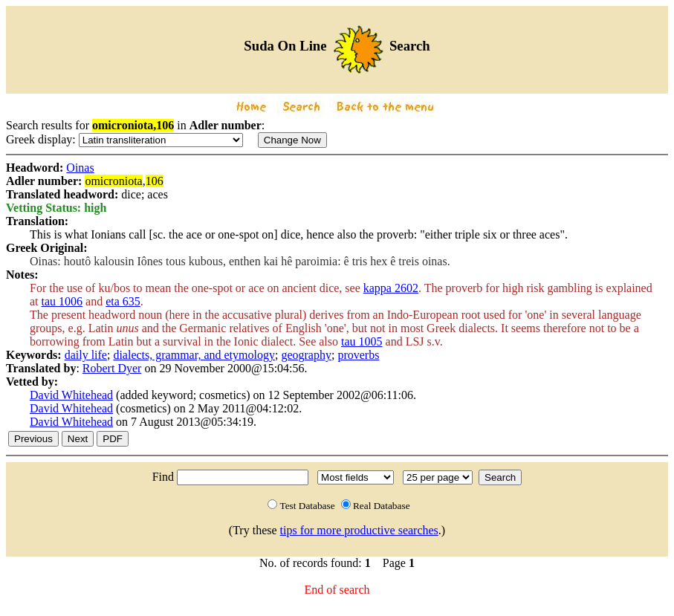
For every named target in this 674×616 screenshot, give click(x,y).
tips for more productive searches (359, 530)
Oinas (80, 168)
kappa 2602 (391, 288)
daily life (86, 355)
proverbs (358, 355)
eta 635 (123, 301)
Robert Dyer (112, 368)
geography (306, 355)
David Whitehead (71, 395)
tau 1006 (62, 301)
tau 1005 (362, 341)
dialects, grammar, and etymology (194, 355)
